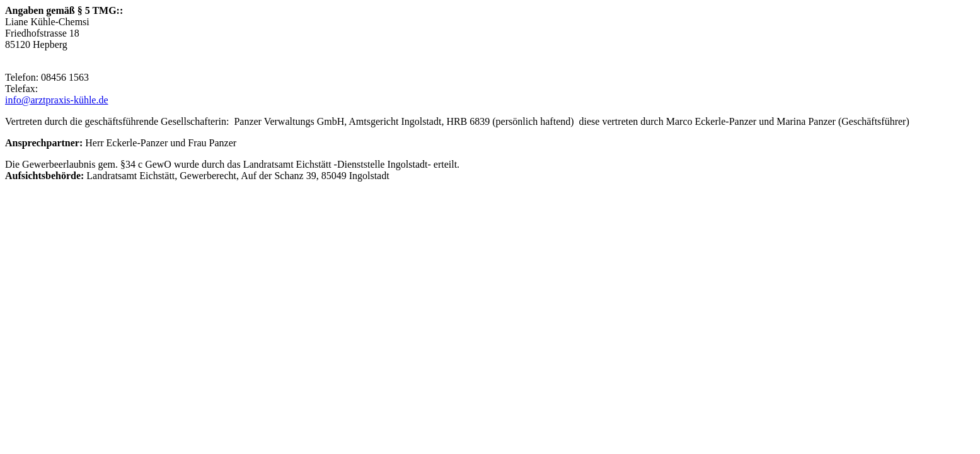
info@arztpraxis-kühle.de (57, 100)
